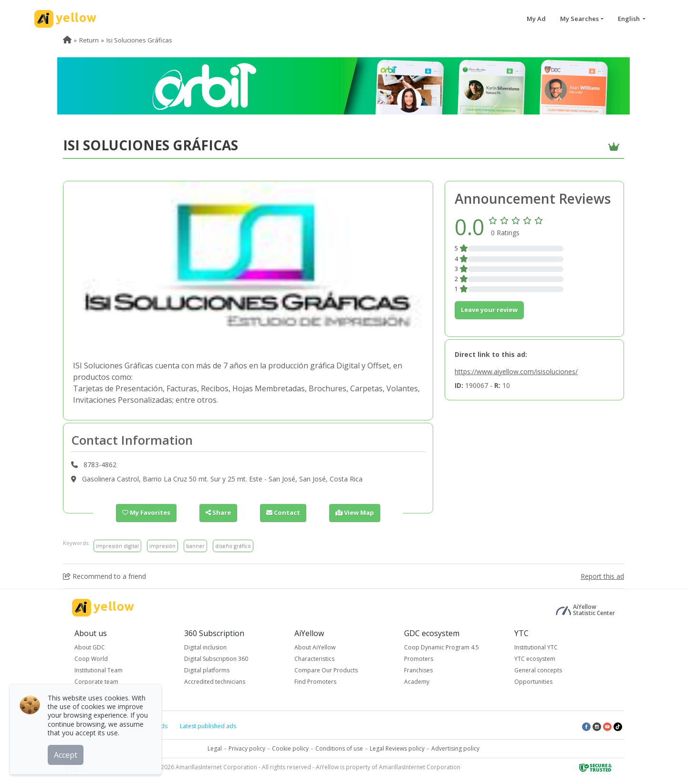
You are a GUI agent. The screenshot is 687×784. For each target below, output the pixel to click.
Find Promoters (315, 682)
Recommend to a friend (104, 576)
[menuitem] (67, 40)
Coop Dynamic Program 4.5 (442, 647)
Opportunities (533, 682)
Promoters (419, 659)
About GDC (90, 647)
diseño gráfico (233, 546)
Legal (215, 748)
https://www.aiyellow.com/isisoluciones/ (516, 371)
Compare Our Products (326, 670)
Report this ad (602, 576)
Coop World (91, 659)
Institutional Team (99, 670)
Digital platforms (207, 670)
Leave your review (489, 310)
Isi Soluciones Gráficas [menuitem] (139, 40)
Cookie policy (290, 748)
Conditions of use (339, 748)
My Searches (579, 19)
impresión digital (117, 546)
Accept (66, 755)
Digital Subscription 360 (216, 659)
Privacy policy (247, 748)
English (630, 19)
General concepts (538, 670)
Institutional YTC (536, 647)
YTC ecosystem (535, 659)
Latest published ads (208, 726)
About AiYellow (315, 647)
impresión (162, 546)
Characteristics (314, 659)
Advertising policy (455, 748)
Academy (417, 682)
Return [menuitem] (89, 40)
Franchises (418, 670)
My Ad (536, 19)
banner (195, 546)
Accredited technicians (215, 682)
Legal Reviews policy (397, 748)
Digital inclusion (205, 647)
